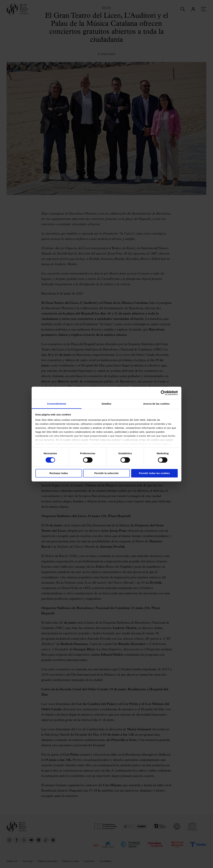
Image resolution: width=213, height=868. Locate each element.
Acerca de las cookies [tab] (157, 404)
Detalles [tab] (106, 404)
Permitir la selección (106, 473)
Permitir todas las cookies (154, 473)
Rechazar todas (59, 473)
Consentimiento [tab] (57, 404)
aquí (165, 444)
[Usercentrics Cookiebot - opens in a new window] (163, 393)
